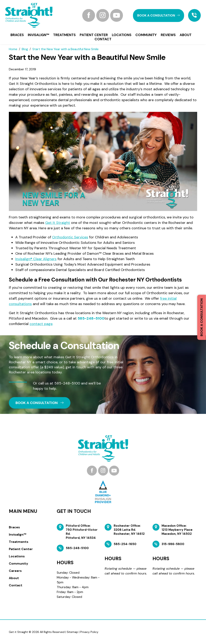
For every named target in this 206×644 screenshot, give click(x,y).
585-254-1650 (125, 544)
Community (146, 35)
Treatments (64, 35)
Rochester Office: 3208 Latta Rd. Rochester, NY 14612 (129, 530)
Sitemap (72, 632)
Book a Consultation (201, 317)
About (186, 35)
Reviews (168, 35)
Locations (122, 35)
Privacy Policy (89, 632)
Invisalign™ (38, 35)
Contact (103, 39)
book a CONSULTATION (159, 15)
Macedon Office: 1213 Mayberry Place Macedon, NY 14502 (177, 530)
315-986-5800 (173, 544)
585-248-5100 (91, 318)
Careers (15, 571)
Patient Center (94, 35)
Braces (17, 35)
